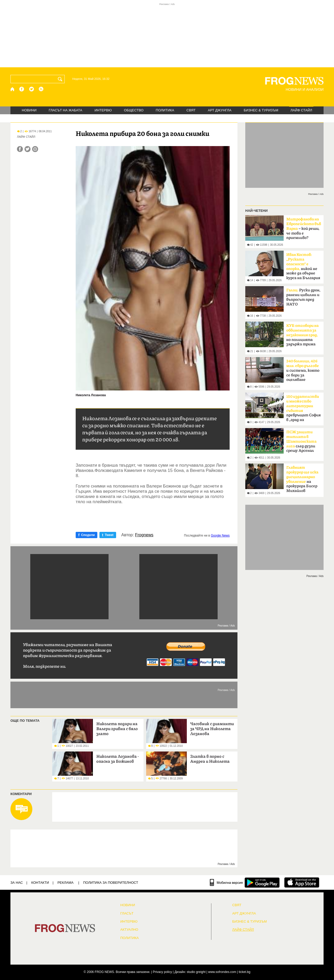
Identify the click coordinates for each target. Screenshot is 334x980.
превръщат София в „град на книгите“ (303, 410)
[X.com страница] (32, 89)
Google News (220, 536)
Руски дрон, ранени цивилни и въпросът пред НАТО (303, 297)
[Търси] (61, 79)
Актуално (129, 930)
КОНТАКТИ (40, 883)
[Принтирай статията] (35, 149)
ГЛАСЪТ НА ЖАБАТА (65, 110)
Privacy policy (162, 972)
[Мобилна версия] (226, 882)
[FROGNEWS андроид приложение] (262, 882)
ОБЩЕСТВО (134, 110)
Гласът (127, 913)
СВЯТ (191, 110)
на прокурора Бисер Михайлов (302, 479)
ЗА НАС (17, 883)
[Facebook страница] (22, 89)
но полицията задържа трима (302, 335)
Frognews (144, 535)
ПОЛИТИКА (165, 110)
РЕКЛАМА (65, 883)
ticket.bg (245, 972)
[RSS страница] (41, 89)
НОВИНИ (29, 110)
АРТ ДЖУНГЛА (220, 110)
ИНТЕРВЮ (103, 110)
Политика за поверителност (111, 883)
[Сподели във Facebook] (20, 149)
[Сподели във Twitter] (28, 149)
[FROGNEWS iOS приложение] (302, 882)
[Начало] (13, 89)
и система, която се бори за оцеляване (303, 370)
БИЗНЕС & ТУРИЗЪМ (261, 110)
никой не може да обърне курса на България (303, 266)
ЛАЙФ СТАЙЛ (301, 110)
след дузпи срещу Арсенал (301, 441)
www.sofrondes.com (222, 972)
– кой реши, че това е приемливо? (304, 229)
